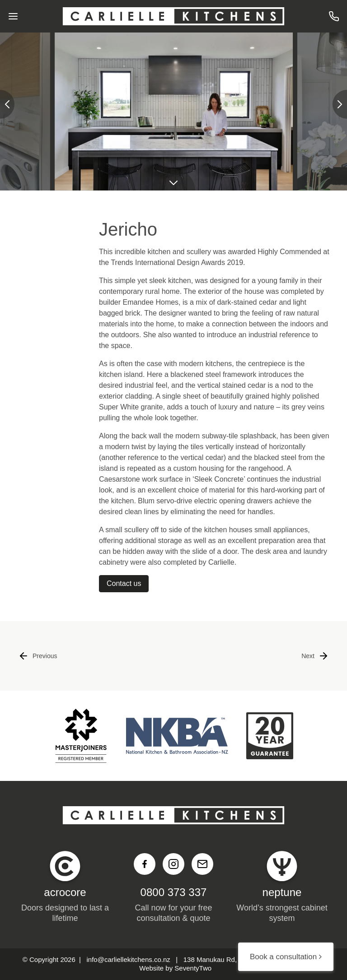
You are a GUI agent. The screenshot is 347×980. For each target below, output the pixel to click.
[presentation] (7, 104)
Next (315, 656)
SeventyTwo (193, 968)
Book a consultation (286, 957)
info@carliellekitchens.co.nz (129, 959)
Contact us (124, 583)
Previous (38, 656)
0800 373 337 (174, 892)
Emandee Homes (150, 302)
